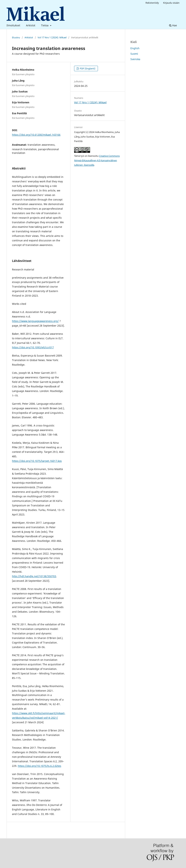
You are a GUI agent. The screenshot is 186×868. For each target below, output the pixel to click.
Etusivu (16, 37)
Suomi (134, 54)
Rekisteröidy (152, 3)
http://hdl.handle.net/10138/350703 (34, 576)
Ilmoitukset (13, 25)
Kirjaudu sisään (171, 3)
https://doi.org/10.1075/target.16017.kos (37, 461)
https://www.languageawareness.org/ (35, 321)
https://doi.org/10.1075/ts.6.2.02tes (40, 766)
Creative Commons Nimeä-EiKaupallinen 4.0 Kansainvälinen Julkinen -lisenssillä (97, 160)
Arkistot (31, 25)
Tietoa (45, 25)
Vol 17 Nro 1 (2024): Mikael (52, 37)
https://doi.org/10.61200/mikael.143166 (36, 135)
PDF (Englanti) (87, 68)
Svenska (135, 59)
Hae (173, 25)
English (135, 48)
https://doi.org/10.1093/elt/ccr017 (33, 347)
